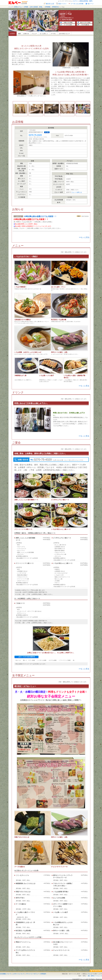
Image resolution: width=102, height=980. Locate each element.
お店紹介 (13, 34)
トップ (11, 7)
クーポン (53, 34)
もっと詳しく (44, 34)
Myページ (91, 4)
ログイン (76, 1)
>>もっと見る (84, 237)
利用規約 (43, 974)
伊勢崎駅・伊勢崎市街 (52, 7)
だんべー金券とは (77, 192)
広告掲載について (6, 974)
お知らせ (26, 34)
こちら (89, 974)
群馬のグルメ (18, 7)
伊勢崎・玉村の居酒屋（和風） (34, 7)
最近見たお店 (50, 4)
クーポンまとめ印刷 (77, 4)
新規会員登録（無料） (87, 1)
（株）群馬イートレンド (94, 976)
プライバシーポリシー (33, 974)
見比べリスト (62, 4)
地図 (19, 34)
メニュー (34, 34)
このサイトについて (18, 974)
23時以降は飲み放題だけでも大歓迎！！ (40, 216)
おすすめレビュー (64, 34)
